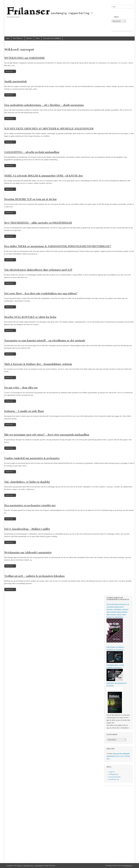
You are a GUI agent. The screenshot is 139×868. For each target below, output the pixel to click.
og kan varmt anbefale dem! (118, 756)
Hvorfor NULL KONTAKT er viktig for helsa (30, 317)
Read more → (10, 71)
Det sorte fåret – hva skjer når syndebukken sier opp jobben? (41, 293)
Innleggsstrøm (114, 774)
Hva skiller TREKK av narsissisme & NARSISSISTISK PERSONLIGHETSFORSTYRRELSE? (58, 246)
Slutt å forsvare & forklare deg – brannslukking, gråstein (38, 364)
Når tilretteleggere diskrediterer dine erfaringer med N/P (38, 270)
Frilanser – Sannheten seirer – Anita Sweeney (30, 866)
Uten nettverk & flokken (52, 38)
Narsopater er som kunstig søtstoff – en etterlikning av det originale (45, 341)
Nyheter (29, 38)
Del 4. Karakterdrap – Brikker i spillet (27, 529)
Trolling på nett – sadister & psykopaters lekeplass (34, 576)
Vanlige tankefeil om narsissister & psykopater (32, 458)
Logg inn (112, 772)
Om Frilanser (18, 38)
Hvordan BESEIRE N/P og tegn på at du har (31, 199)
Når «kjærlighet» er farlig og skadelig (27, 482)
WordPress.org (114, 779)
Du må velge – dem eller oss (21, 388)
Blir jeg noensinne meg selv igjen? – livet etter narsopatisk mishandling (47, 435)
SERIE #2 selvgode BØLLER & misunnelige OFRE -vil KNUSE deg (44, 176)
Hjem (8, 38)
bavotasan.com (128, 866)
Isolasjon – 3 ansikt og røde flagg (24, 411)
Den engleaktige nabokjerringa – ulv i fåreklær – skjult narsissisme (44, 105)
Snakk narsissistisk (16, 81)
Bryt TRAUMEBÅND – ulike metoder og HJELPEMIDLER (38, 223)
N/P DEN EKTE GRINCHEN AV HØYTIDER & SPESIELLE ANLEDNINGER (49, 129)
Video (38, 38)
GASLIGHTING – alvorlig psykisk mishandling (32, 152)
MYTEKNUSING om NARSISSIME (25, 58)
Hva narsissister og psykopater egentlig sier (30, 505)
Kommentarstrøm (115, 777)
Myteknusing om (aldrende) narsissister (28, 552)
